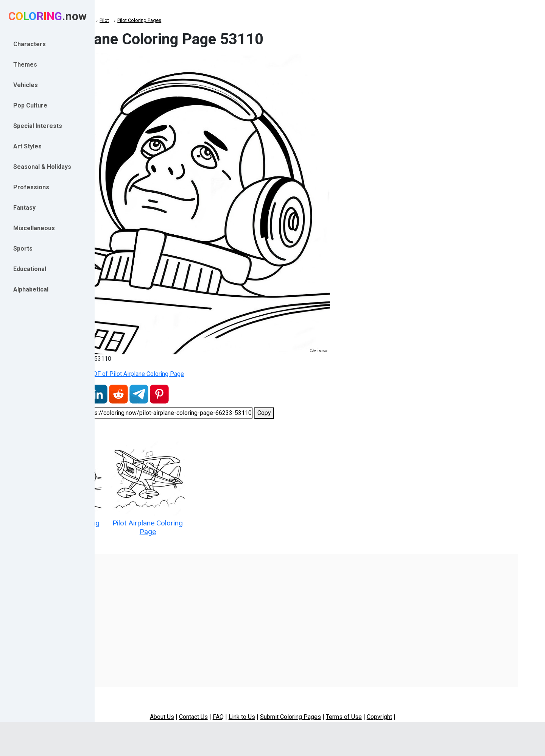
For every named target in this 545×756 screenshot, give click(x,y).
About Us (209, 706)
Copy (344, 413)
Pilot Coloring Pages (219, 20)
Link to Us (289, 706)
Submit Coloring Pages (338, 706)
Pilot (184, 20)
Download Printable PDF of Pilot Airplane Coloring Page (185, 374)
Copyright (427, 706)
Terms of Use (391, 706)
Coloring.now (121, 20)
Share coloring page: (134, 413)
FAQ (265, 706)
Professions (157, 20)
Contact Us (241, 706)
